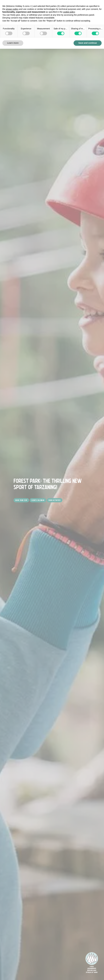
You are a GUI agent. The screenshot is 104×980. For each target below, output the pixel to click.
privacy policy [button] (12, 9)
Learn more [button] (13, 43)
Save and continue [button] (88, 43)
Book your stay (21, 500)
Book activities (55, 500)
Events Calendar (38, 500)
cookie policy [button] (69, 12)
